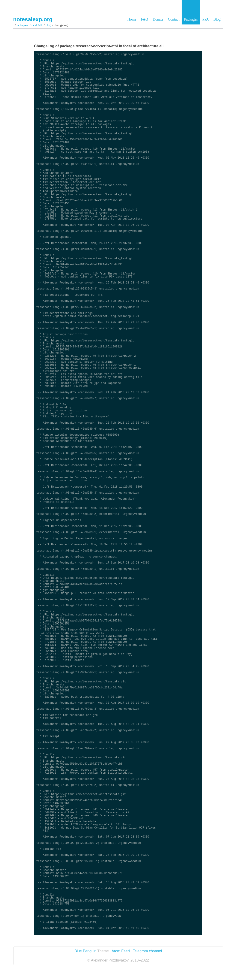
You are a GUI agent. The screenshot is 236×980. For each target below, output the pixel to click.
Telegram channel (147, 951)
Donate (158, 19)
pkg (48, 25)
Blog (217, 19)
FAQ (145, 19)
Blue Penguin (85, 951)
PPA (206, 19)
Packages (191, 19)
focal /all (36, 25)
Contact (174, 19)
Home (132, 19)
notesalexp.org (33, 19)
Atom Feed (121, 951)
